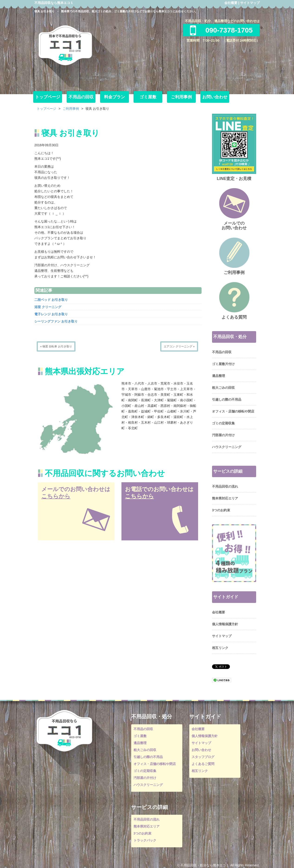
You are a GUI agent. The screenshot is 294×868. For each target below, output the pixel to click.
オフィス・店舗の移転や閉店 (233, 411)
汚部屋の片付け (223, 435)
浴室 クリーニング (48, 307)
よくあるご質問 (203, 764)
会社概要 (231, 3)
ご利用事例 (181, 97)
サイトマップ (250, 3)
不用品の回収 (81, 97)
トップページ (48, 97)
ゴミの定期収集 (223, 423)
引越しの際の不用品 (227, 399)
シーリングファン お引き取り (56, 321)
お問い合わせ (215, 97)
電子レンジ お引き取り (51, 314)
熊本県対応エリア (225, 498)
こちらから (56, 496)
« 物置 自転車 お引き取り (56, 346)
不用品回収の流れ (225, 486)
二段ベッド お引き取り (51, 300)
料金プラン (114, 97)
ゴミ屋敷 (148, 97)
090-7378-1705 (221, 30)
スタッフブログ (203, 757)
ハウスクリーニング (227, 447)
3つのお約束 (221, 510)
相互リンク (220, 648)
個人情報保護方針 (225, 624)
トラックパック (145, 840)
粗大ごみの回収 (223, 388)
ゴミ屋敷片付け (223, 364)
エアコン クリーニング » (179, 346)
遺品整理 (219, 376)
